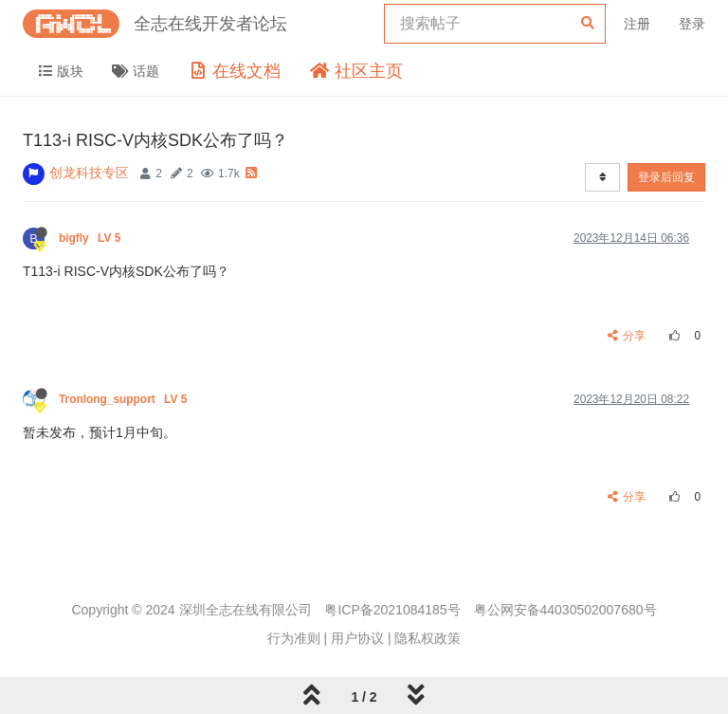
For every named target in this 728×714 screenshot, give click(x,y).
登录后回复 (666, 177)
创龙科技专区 (89, 173)
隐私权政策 (428, 638)
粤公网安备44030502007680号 (565, 610)
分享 (627, 336)
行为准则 (294, 638)
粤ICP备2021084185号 (392, 610)
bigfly (91, 238)
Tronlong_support (125, 399)
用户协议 (357, 638)
